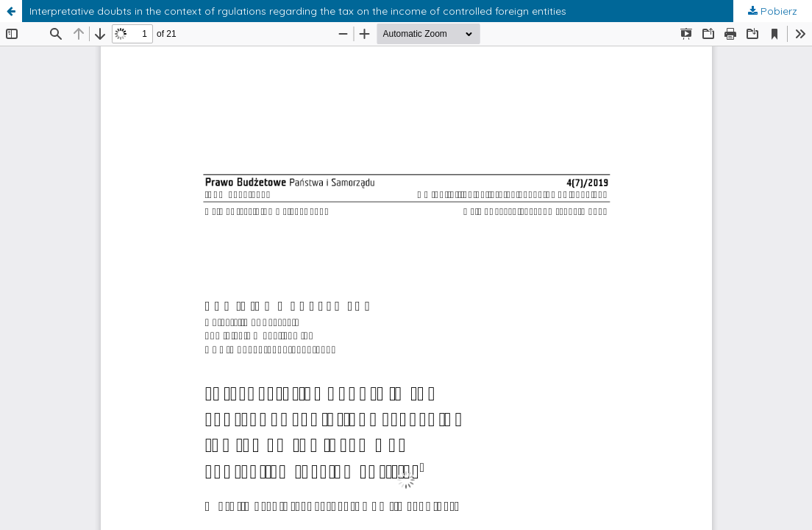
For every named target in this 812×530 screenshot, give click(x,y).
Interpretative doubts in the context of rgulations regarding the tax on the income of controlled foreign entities (298, 11)
